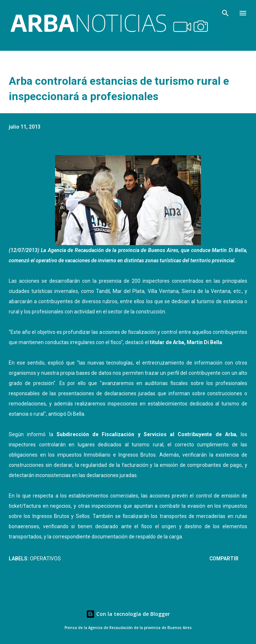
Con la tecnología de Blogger (128, 614)
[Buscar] (225, 13)
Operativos (45, 559)
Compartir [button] (224, 559)
